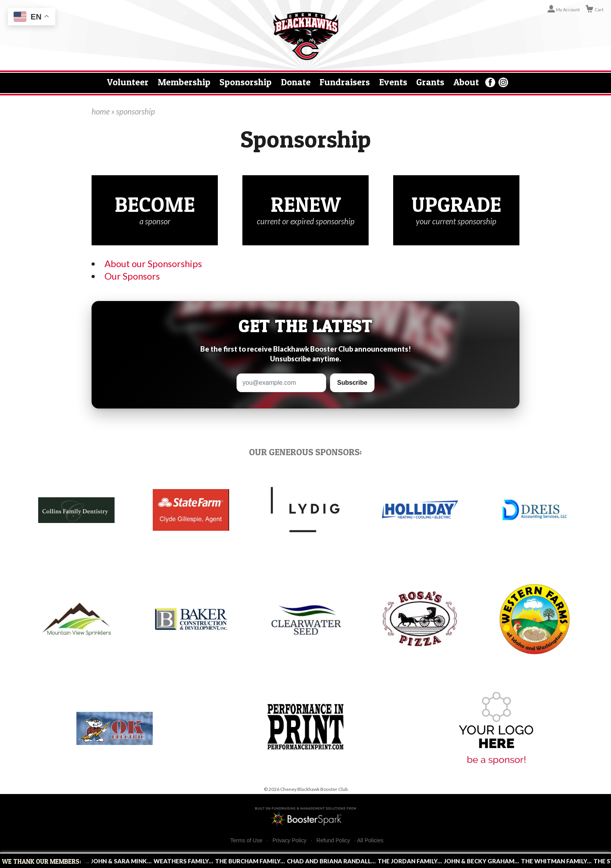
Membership (184, 82)
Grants (430, 82)
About (466, 82)
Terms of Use (246, 841)
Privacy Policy (289, 841)
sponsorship (136, 111)
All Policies (370, 840)
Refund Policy (333, 841)
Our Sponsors (132, 276)
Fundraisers (345, 82)
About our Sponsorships (153, 263)
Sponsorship (245, 82)
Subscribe (352, 383)
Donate (296, 82)
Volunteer (128, 82)
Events (393, 82)
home (101, 111)
